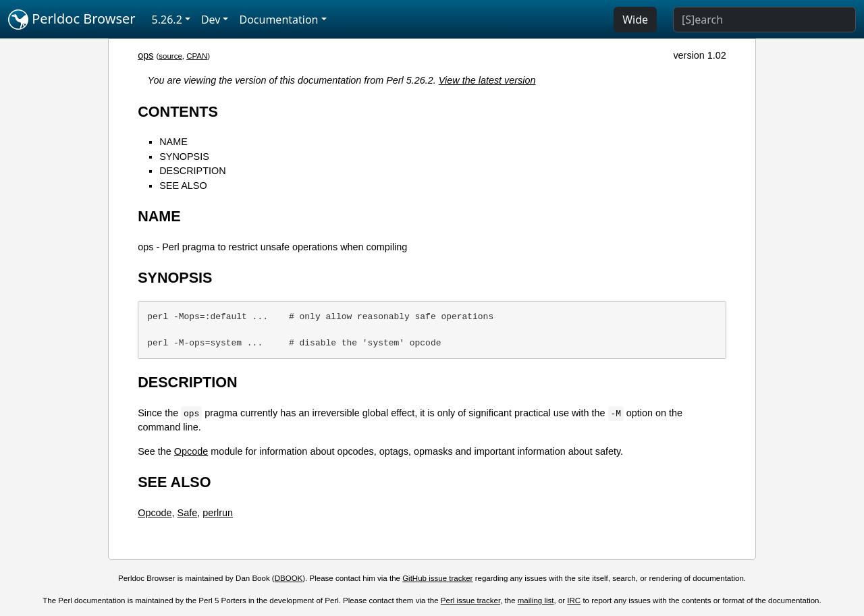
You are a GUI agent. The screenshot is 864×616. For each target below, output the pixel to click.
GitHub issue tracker (437, 578)
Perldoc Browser (72, 20)
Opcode (191, 451)
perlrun (218, 513)
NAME (173, 142)
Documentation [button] (278, 20)
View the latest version (487, 80)
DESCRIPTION (192, 171)
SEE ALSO (183, 186)
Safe (188, 513)
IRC (574, 600)
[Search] (764, 20)
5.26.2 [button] (167, 20)
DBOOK (289, 578)
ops (145, 55)
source (170, 56)
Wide (635, 20)
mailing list (536, 600)
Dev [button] (211, 20)
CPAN (197, 56)
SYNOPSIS (184, 157)
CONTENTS (178, 112)
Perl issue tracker (470, 600)
